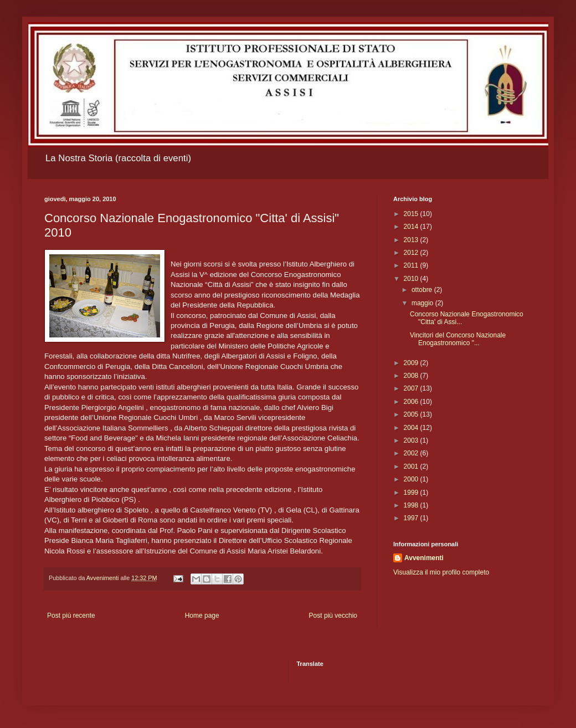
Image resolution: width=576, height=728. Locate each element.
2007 (412, 388)
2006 (412, 402)
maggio (423, 303)
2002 (412, 453)
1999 (412, 493)
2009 (412, 363)
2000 (412, 479)
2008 (412, 376)
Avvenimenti (424, 558)
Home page (202, 616)
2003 (412, 440)
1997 (412, 518)
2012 (412, 253)
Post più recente (71, 616)
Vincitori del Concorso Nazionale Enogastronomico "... (458, 339)
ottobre (423, 290)
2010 (412, 279)
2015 (412, 214)
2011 (412, 265)
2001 (412, 466)
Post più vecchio (333, 616)
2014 (412, 227)
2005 (412, 414)
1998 (412, 505)
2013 (412, 240)
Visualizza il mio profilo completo (441, 572)
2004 (412, 428)
